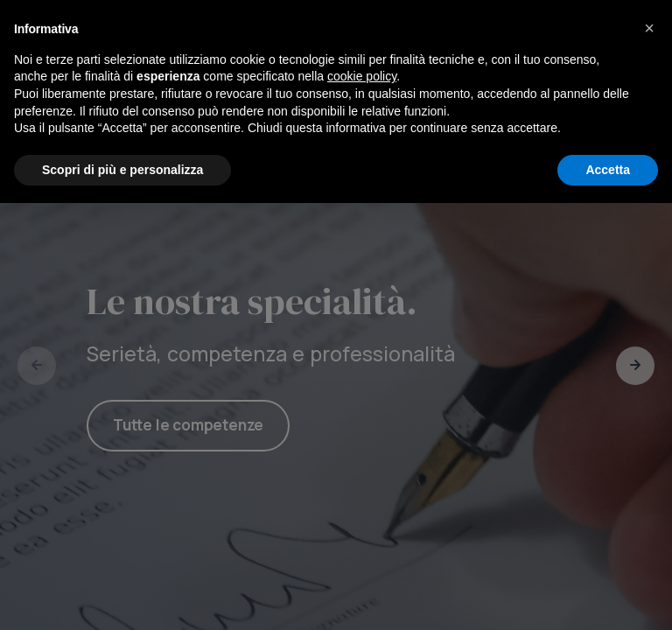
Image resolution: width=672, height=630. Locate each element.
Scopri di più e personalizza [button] (122, 596)
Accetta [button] (608, 596)
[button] (649, 455)
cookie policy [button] (362, 503)
